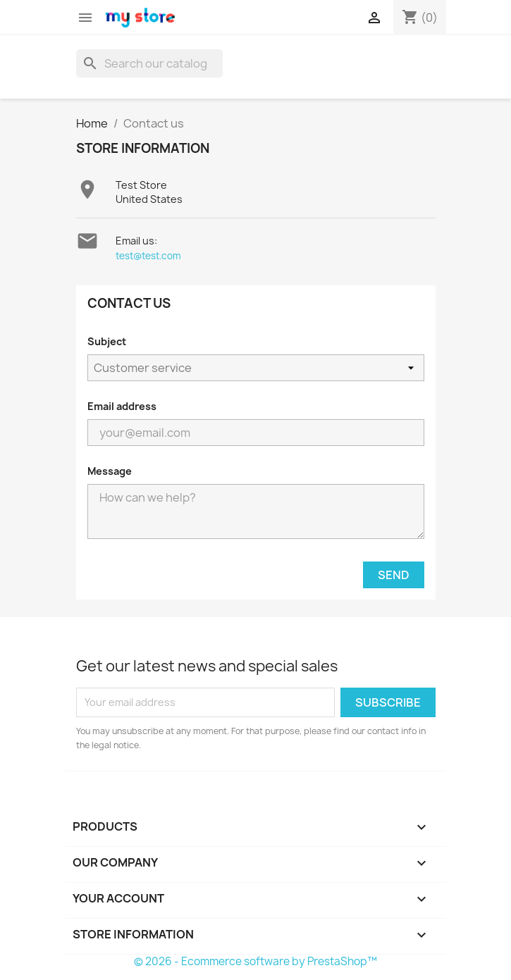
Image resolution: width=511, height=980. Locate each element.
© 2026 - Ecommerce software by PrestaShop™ (255, 961)
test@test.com (148, 256)
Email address (122, 406)
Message (110, 471)
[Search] (149, 63)
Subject (107, 341)
